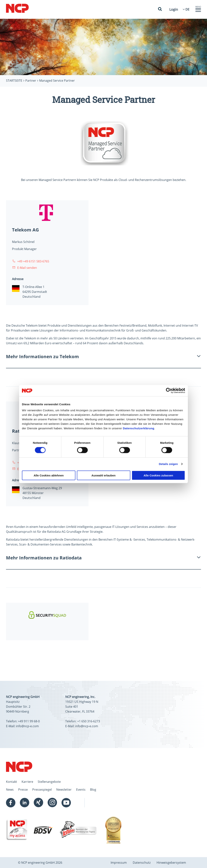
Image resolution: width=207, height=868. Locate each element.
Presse (23, 790)
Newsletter (64, 790)
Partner (31, 81)
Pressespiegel (42, 790)
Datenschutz (142, 863)
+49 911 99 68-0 (29, 721)
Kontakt (12, 782)
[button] (198, 11)
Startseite (14, 81)
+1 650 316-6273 (89, 721)
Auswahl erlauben (103, 475)
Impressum (119, 863)
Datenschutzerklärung (139, 428)
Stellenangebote (49, 782)
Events (81, 790)
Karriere (27, 782)
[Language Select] (187, 9)
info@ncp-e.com (27, 726)
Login (174, 9)
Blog (93, 790)
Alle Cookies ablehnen (49, 475)
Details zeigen (168, 464)
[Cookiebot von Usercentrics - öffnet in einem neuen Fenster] (169, 391)
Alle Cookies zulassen (158, 475)
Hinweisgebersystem (171, 863)
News (10, 790)
